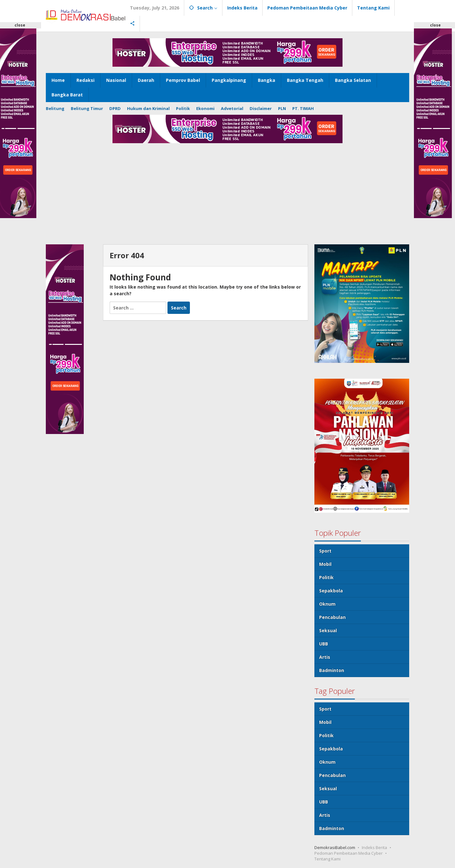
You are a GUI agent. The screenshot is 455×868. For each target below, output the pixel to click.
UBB (324, 644)
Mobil (325, 564)
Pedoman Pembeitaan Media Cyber (349, 853)
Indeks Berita (374, 847)
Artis (325, 657)
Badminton (332, 670)
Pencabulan (332, 617)
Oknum (327, 604)
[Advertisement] (227, 197)
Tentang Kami (328, 859)
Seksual (328, 630)
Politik (326, 577)
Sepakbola (331, 591)
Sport (325, 551)
